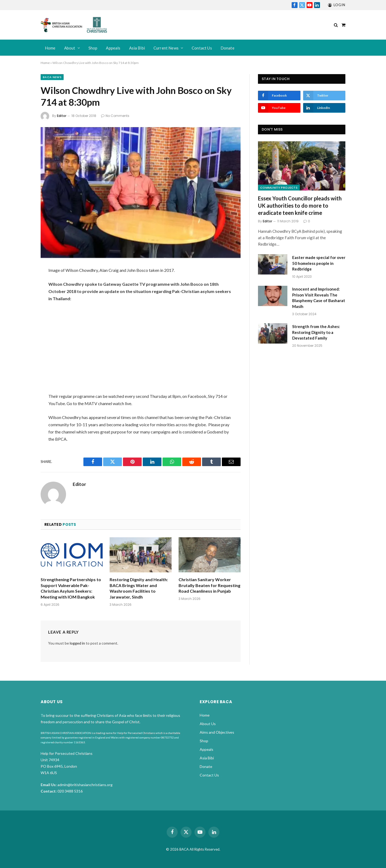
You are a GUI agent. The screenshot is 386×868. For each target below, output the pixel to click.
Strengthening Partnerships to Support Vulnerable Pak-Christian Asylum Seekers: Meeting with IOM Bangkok (71, 588)
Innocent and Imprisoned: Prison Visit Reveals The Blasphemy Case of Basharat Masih (319, 298)
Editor (62, 116)
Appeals (113, 48)
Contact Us (202, 48)
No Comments (115, 116)
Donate (227, 48)
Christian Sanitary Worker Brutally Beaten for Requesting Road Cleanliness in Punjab (209, 585)
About (70, 48)
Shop (93, 48)
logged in (77, 643)
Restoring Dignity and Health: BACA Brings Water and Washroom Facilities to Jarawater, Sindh (139, 588)
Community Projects (279, 188)
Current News (166, 48)
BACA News (52, 77)
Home (50, 48)
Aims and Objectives (217, 732)
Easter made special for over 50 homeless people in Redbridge (319, 263)
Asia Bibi (137, 48)
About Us (208, 724)
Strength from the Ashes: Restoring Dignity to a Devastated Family (316, 332)
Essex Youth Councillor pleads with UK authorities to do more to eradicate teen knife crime (300, 205)
